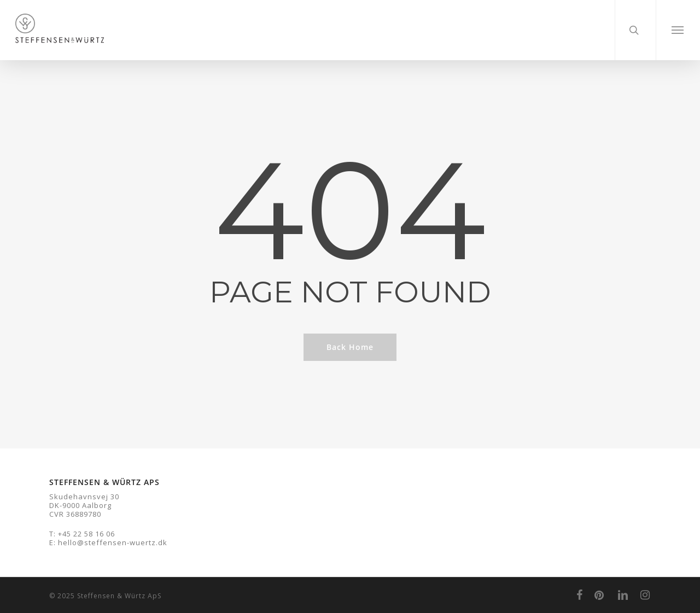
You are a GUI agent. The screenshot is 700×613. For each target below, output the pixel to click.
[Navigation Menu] (678, 30)
